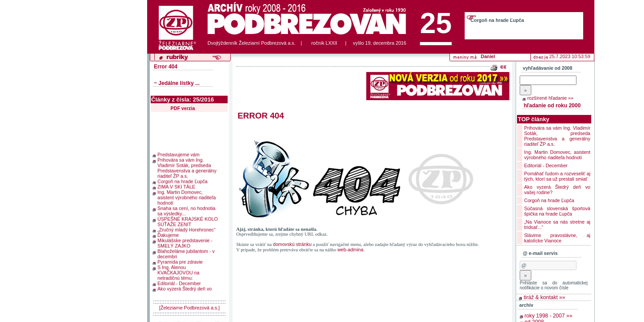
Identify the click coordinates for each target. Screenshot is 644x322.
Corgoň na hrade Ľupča (497, 20)
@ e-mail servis (540, 253)
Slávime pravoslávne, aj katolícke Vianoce (557, 238)
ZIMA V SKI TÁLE (176, 186)
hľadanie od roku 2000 (552, 106)
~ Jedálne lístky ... (177, 83)
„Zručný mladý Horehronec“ (186, 229)
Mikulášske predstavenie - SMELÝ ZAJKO (185, 242)
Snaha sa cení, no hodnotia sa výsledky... (186, 210)
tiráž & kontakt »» (544, 297)
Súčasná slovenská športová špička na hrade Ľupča (557, 211)
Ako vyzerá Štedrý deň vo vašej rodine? (184, 290)
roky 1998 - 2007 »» (549, 316)
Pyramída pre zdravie (180, 261)
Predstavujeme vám (178, 153)
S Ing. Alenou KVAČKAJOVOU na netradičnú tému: (178, 271)
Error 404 (166, 67)
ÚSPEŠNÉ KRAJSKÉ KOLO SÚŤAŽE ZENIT (188, 220)
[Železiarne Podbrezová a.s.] (190, 308)
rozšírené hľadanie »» (550, 98)
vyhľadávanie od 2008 (548, 68)
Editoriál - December (179, 282)
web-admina (350, 250)
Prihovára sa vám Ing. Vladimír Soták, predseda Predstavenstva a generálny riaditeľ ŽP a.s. (187, 167)
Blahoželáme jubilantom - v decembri (186, 253)
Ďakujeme (168, 234)
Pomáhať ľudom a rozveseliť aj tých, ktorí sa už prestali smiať (557, 176)
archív (526, 305)
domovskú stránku (292, 244)
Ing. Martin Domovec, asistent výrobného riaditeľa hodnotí (186, 196)
